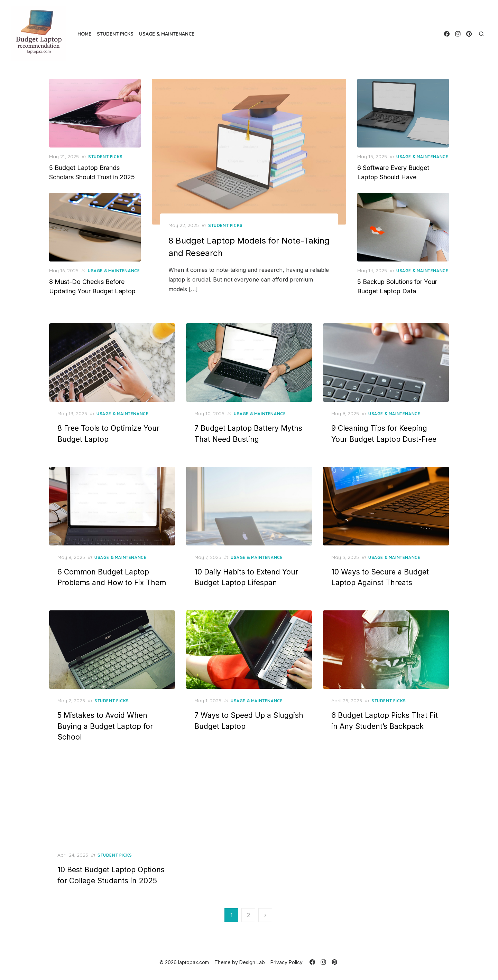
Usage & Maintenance (167, 34)
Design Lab (252, 962)
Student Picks (115, 34)
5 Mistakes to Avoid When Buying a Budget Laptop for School (105, 726)
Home (84, 34)
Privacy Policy (287, 962)
